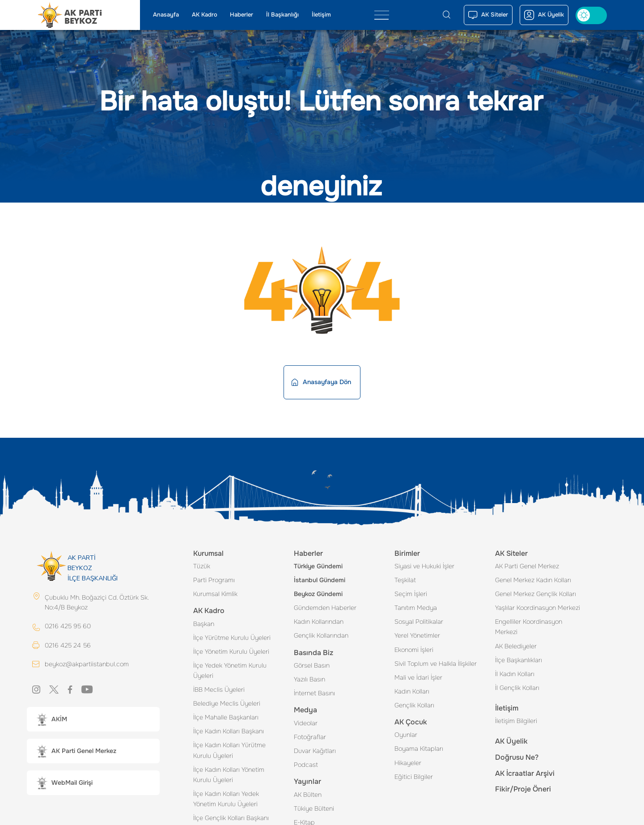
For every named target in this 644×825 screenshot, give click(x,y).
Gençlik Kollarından (321, 635)
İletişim (321, 15)
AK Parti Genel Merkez (527, 566)
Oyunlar (406, 735)
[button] (93, 720)
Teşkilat (405, 580)
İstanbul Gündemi (320, 580)
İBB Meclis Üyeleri (219, 690)
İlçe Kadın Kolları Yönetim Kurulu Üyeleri (229, 775)
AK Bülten (308, 795)
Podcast (306, 765)
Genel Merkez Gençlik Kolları (536, 594)
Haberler (241, 15)
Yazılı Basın (309, 679)
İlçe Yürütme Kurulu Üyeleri (232, 638)
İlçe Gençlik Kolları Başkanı (231, 818)
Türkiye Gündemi (318, 566)
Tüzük (202, 566)
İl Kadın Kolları (515, 674)
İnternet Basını (314, 693)
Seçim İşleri (411, 594)
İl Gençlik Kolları (517, 688)
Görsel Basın (312, 665)
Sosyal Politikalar (419, 622)
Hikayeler (408, 763)
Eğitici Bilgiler (414, 777)
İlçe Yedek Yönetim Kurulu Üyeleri (230, 671)
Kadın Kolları (412, 691)
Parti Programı (214, 580)
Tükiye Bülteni (314, 808)
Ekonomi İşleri (414, 650)
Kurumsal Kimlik (215, 594)
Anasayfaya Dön (321, 382)
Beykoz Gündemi (318, 594)
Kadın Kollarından (319, 622)
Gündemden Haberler (325, 608)
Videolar (306, 723)
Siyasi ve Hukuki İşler (424, 566)
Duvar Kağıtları (315, 751)
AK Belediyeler (516, 646)
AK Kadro (205, 15)
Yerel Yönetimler (417, 635)
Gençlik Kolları (414, 705)
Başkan (204, 624)
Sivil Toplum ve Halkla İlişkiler (436, 664)
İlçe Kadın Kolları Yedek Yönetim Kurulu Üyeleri (226, 799)
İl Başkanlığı (282, 15)
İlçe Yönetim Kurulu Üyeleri (231, 652)
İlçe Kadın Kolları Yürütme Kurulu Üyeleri (229, 750)
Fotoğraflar (310, 737)
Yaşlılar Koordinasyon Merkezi (538, 608)
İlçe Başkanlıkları (519, 660)
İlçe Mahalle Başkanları (226, 717)
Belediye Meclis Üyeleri (227, 703)
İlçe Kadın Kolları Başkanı (229, 731)
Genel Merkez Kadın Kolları (533, 580)
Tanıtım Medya (416, 608)
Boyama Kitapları (419, 749)
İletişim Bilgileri (516, 721)
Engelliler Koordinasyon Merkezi (529, 627)
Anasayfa (166, 15)
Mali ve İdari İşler (418, 677)
